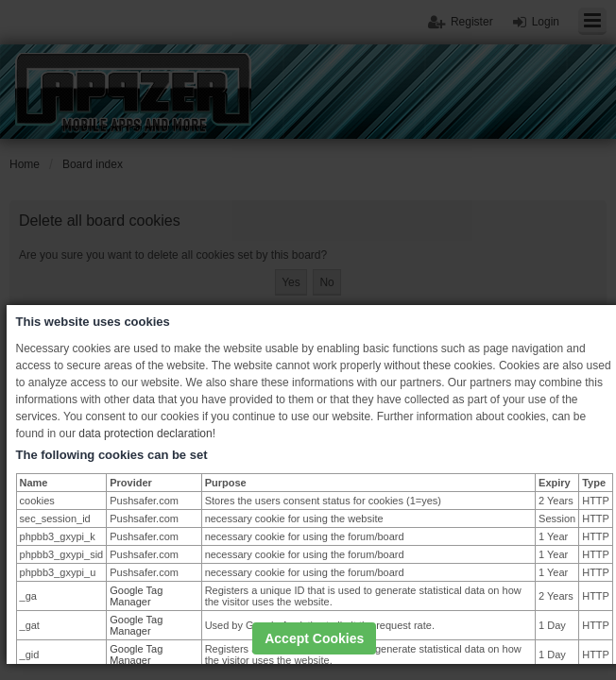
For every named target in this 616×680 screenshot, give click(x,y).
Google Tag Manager (136, 596)
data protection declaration (145, 433)
